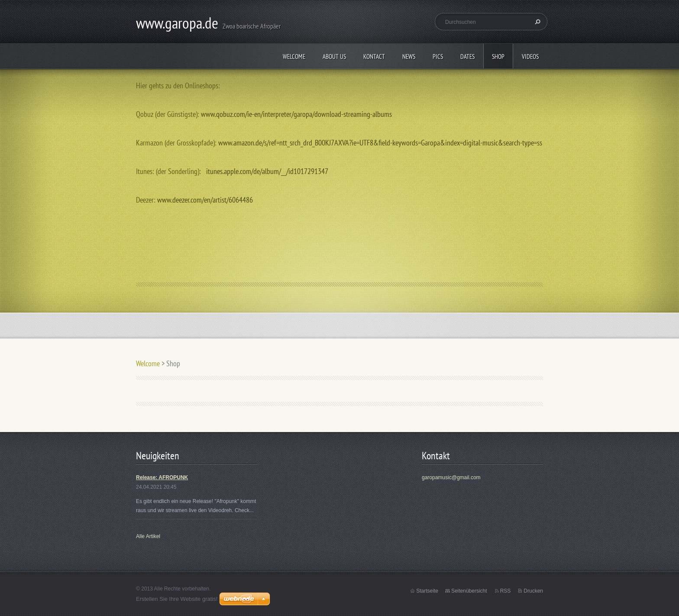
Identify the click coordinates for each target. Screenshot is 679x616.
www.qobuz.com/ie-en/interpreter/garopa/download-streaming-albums (296, 114)
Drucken (533, 591)
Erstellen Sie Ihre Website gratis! (177, 599)
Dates (467, 56)
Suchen (537, 22)
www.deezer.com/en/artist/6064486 (205, 200)
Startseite (427, 591)
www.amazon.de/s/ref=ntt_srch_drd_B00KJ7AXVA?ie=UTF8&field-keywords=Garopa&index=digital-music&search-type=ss (380, 143)
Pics (438, 56)
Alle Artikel (148, 536)
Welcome (294, 56)
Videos (530, 56)
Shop (498, 56)
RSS (506, 591)
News (409, 56)
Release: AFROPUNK (162, 477)
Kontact (374, 56)
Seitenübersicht (469, 591)
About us (334, 56)
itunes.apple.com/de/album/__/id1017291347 (267, 171)
